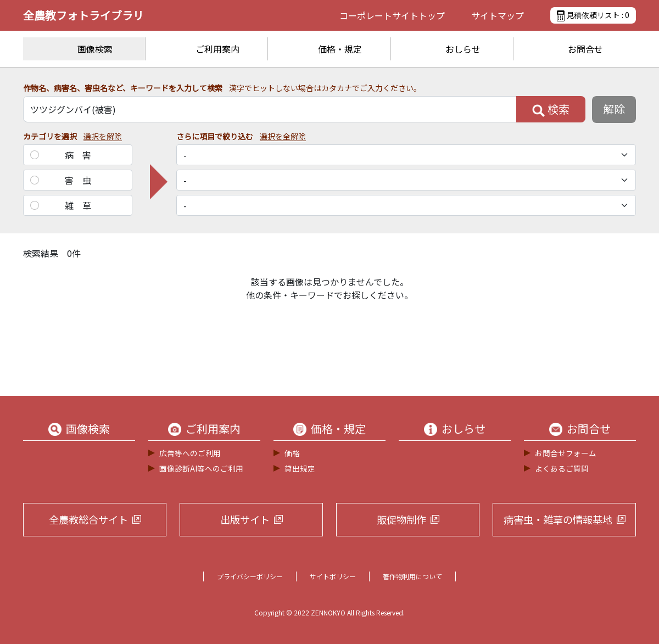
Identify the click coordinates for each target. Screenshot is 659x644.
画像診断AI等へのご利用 (201, 468)
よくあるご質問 (562, 468)
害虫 (82, 180)
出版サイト (245, 519)
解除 (614, 109)
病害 (82, 155)
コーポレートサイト (392, 15)
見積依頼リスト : (593, 15)
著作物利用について (412, 576)
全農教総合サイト (88, 519)
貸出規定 (300, 468)
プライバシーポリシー (250, 576)
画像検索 (95, 49)
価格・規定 (340, 49)
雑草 (82, 205)
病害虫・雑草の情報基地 (558, 519)
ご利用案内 (217, 49)
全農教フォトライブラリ (83, 15)
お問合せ (585, 49)
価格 (292, 453)
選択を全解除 (283, 136)
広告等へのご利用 (190, 453)
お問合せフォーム (566, 453)
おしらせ (463, 49)
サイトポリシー (333, 576)
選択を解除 (103, 136)
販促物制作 (401, 519)
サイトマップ (498, 15)
